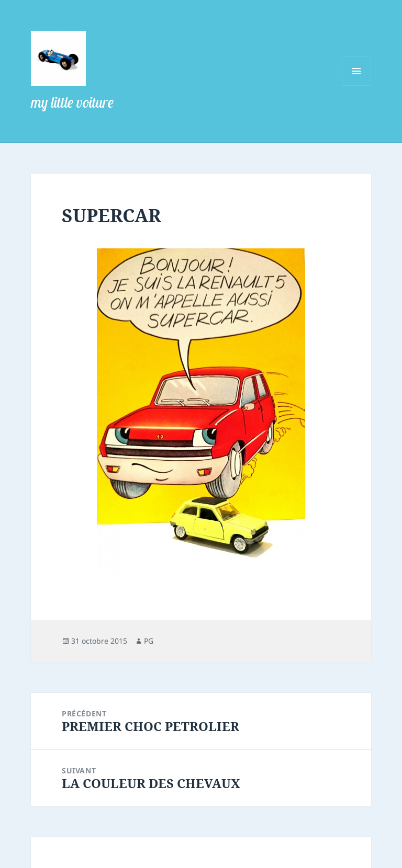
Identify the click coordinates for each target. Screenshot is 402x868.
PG (149, 641)
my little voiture (72, 102)
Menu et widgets (357, 85)
